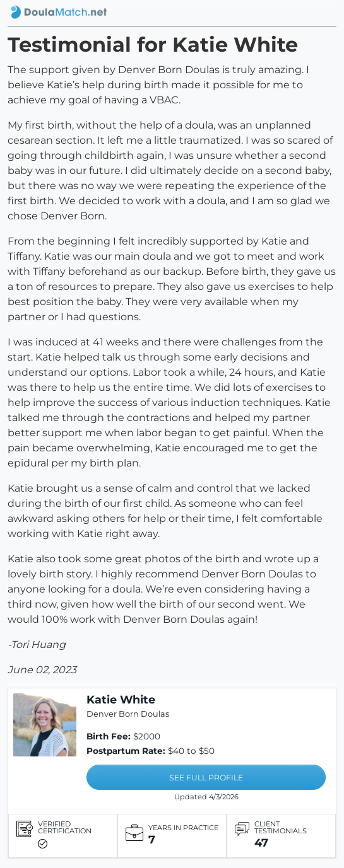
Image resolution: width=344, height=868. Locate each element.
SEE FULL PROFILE (206, 778)
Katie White (121, 699)
